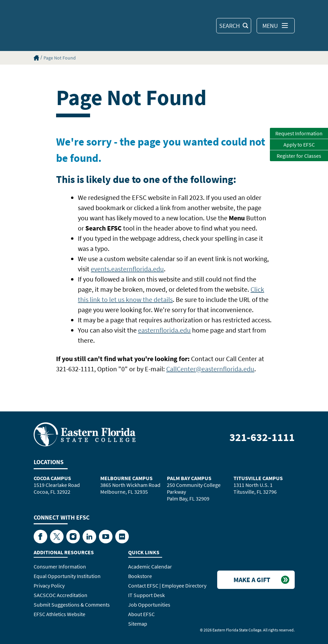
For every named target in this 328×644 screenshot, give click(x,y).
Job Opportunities (149, 605)
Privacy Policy (49, 586)
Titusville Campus (258, 478)
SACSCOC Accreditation (61, 595)
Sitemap (138, 624)
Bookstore (140, 576)
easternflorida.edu (164, 330)
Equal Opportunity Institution (67, 576)
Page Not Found (60, 58)
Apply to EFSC (299, 145)
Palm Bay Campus (189, 478)
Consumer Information (60, 566)
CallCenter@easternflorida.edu (210, 369)
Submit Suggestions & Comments (72, 605)
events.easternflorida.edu (127, 269)
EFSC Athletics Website (59, 614)
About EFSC (141, 614)
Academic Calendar (150, 566)
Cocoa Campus (52, 478)
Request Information (299, 133)
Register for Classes (299, 156)
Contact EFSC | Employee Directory (167, 586)
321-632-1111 (262, 437)
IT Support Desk (146, 595)
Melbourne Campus (126, 478)
